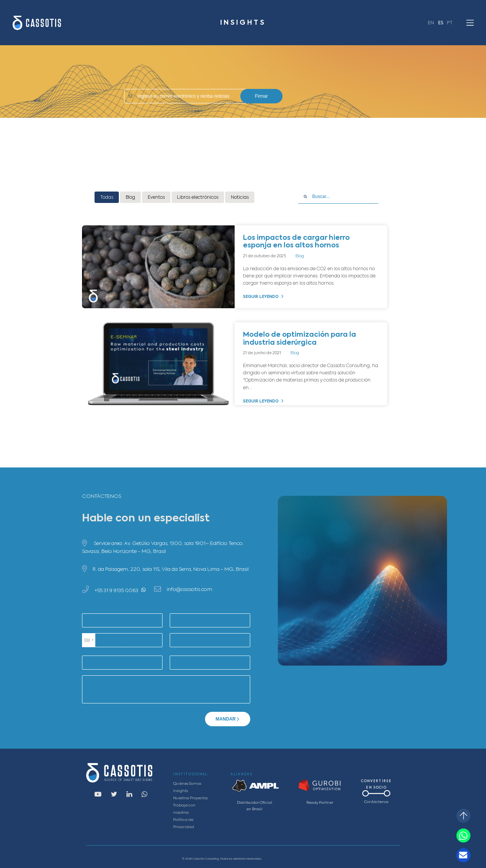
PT (450, 23)
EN (431, 23)
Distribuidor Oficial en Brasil (255, 806)
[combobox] (89, 640)
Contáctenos (376, 802)
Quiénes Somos (187, 784)
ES (441, 23)
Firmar (261, 96)
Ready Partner (320, 803)
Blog (300, 256)
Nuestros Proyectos (190, 798)
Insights (181, 791)
